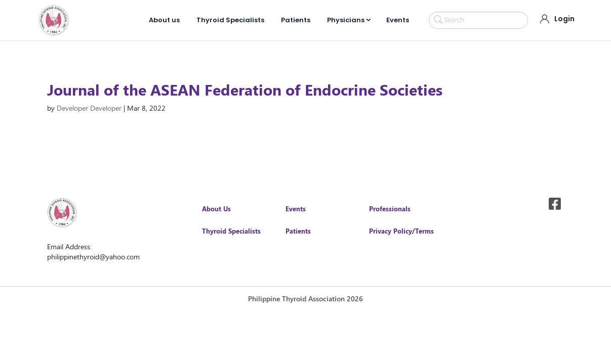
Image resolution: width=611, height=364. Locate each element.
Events (398, 20)
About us (164, 20)
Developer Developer (89, 108)
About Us (216, 209)
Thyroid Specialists (230, 20)
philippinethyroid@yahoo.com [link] (93, 257)
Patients (296, 20)
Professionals (390, 209)
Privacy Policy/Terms (401, 231)
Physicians (346, 20)
